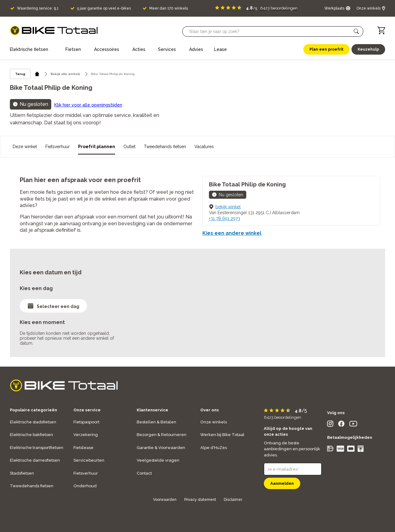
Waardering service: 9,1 (38, 8)
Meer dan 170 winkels (169, 8)
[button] (356, 31)
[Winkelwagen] (381, 30)
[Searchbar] (270, 31)
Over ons (210, 410)
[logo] (54, 30)
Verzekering (86, 435)
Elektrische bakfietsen (31, 435)
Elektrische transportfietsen (37, 448)
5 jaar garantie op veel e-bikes (104, 8)
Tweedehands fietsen (165, 147)
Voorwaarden (165, 500)
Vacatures (204, 147)
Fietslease (83, 448)
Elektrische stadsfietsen (33, 422)
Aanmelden (282, 483)
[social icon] (330, 425)
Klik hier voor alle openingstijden (88, 105)
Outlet (129, 147)
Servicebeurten (89, 460)
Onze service (87, 410)
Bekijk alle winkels (65, 74)
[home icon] (37, 74)
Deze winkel (25, 147)
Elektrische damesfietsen (35, 460)
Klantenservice (152, 410)
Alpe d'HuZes (214, 448)
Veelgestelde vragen (158, 460)
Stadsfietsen (22, 473)
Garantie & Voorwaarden (161, 448)
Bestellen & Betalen (156, 422)
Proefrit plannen (97, 147)
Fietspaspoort (86, 422)
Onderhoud (85, 486)
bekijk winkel (228, 207)
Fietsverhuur (58, 147)
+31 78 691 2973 (225, 218)
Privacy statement (200, 500)
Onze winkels (214, 422)
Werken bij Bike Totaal (222, 435)
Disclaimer (233, 500)
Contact (144, 473)
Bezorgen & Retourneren (162, 435)
